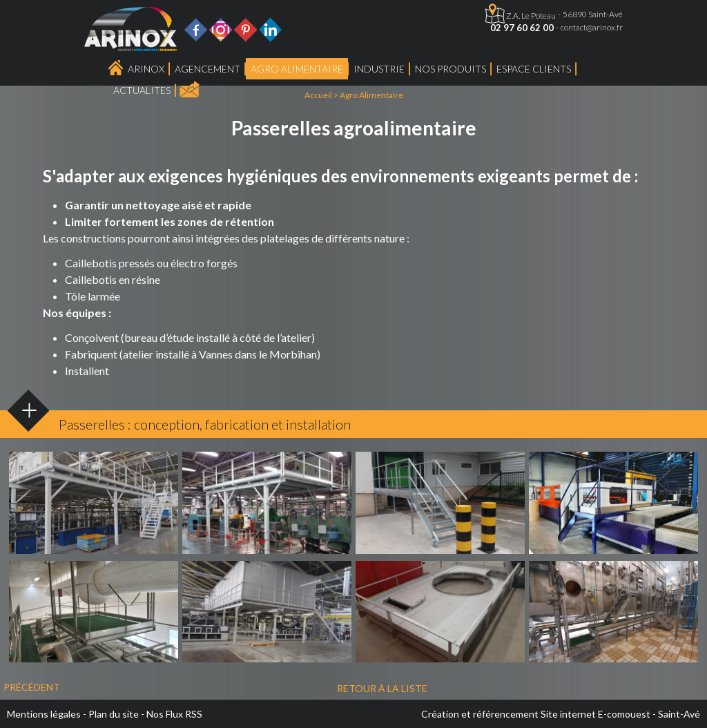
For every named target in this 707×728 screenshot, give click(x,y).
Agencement (207, 69)
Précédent (32, 687)
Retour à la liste (382, 688)
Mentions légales (44, 714)
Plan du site (114, 714)
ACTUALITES (142, 90)
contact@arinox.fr (592, 27)
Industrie (379, 69)
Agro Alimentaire (297, 69)
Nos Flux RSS (174, 714)
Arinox (146, 69)
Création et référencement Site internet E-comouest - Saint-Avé (561, 714)
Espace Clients (534, 69)
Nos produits (451, 69)
